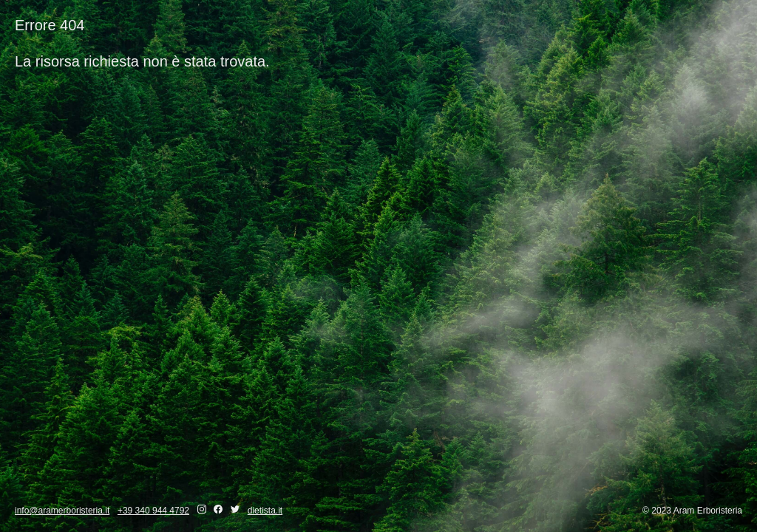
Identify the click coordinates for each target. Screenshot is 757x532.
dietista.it (265, 511)
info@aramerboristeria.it (62, 511)
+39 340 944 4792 (153, 511)
